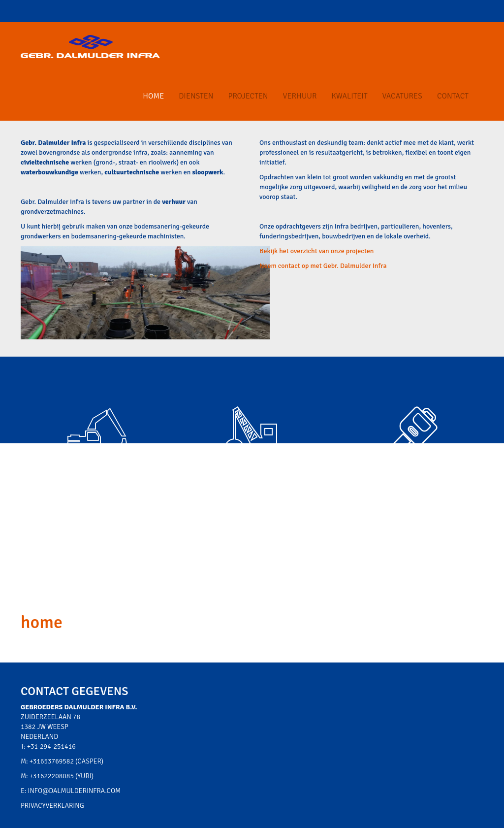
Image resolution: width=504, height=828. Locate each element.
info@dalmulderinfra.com (75, 791)
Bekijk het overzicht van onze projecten (316, 251)
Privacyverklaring (52, 806)
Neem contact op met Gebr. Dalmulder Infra (323, 266)
